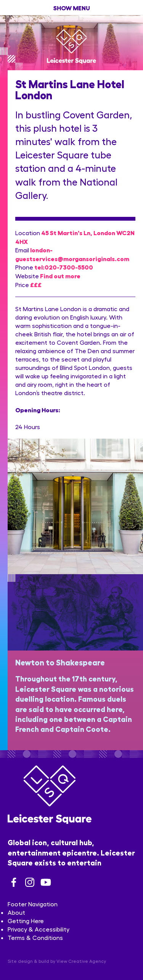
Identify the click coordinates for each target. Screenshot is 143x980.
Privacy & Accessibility (39, 929)
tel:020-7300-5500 (64, 267)
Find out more (60, 275)
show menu (72, 7)
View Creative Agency (81, 961)
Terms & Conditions (35, 937)
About (16, 912)
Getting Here (26, 921)
